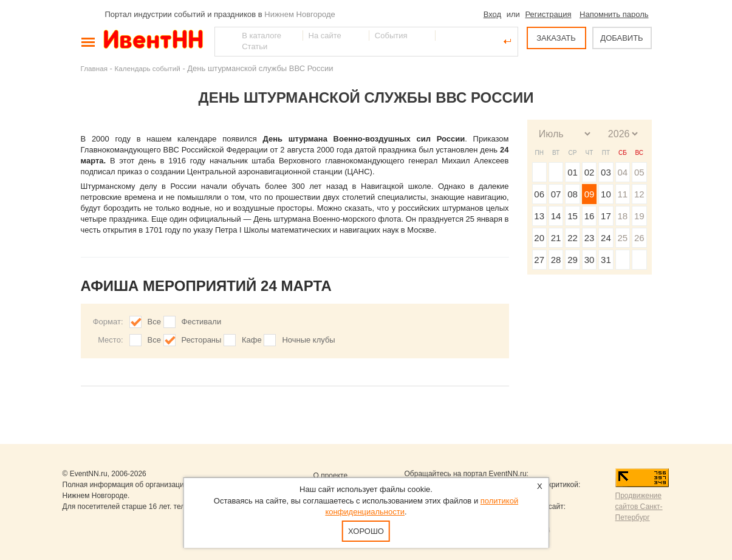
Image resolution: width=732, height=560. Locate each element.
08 (573, 194)
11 (622, 194)
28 (556, 260)
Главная (94, 68)
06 (539, 194)
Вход (492, 14)
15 (573, 216)
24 (606, 238)
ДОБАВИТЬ (621, 38)
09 (590, 194)
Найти (225, 41)
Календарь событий (148, 68)
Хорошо (366, 531)
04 (622, 172)
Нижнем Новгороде (300, 14)
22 (573, 238)
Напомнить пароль (614, 14)
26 (639, 238)
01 (573, 172)
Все (154, 322)
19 (639, 216)
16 (590, 216)
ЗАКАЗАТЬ (556, 38)
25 (622, 238)
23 (590, 238)
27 (539, 260)
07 (556, 194)
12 (639, 194)
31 (606, 260)
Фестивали (202, 322)
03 (606, 172)
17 (606, 216)
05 (639, 172)
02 (590, 172)
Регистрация (548, 14)
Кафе (252, 340)
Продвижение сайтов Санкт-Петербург (639, 507)
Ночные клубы (308, 340)
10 (606, 194)
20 (539, 238)
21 (556, 238)
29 (573, 260)
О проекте (331, 476)
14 (556, 216)
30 (590, 260)
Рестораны (202, 340)
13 (539, 216)
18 (622, 216)
